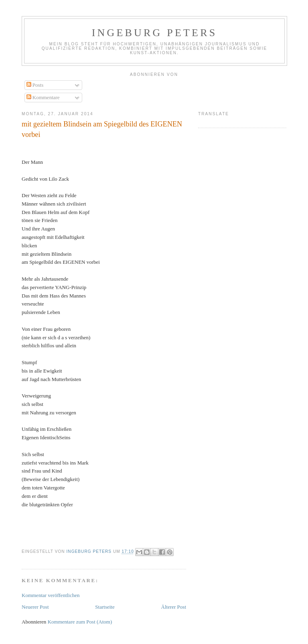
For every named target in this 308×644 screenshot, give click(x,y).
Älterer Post (174, 607)
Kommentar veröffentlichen (51, 595)
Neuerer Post (35, 607)
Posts (35, 85)
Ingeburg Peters (155, 33)
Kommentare (43, 97)
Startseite (105, 607)
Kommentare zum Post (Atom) (80, 622)
